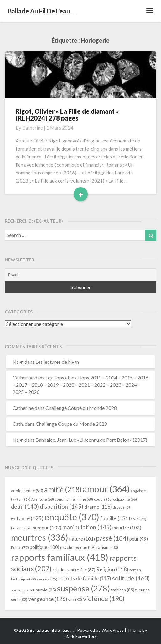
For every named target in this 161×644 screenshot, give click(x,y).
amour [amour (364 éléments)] (106, 489)
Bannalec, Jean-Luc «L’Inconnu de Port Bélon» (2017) (91, 440)
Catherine (33, 128)
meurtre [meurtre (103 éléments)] (127, 528)
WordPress (113, 630)
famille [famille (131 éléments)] (115, 518)
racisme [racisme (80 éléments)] (107, 547)
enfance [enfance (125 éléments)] (27, 518)
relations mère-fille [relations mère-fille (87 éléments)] (74, 570)
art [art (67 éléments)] (25, 499)
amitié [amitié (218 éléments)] (63, 489)
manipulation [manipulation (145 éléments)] (87, 527)
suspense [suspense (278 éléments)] (83, 588)
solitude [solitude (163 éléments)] (131, 578)
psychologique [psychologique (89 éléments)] (78, 547)
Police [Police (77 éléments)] (20, 547)
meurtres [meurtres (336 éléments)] (40, 537)
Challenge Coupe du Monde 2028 (81, 408)
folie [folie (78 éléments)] (139, 519)
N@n (18, 362)
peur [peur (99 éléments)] (139, 539)
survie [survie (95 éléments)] (46, 590)
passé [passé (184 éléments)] (112, 538)
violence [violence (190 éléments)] (104, 599)
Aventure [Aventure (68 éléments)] (43, 499)
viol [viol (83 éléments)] (75, 600)
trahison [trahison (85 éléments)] (123, 590)
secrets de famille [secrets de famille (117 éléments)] (85, 578)
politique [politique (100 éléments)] (44, 547)
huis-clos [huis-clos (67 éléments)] (21, 528)
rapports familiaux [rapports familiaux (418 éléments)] (60, 557)
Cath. (18, 424)
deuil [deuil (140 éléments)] (25, 507)
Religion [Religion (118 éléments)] (112, 569)
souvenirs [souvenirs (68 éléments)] (23, 590)
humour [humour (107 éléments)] (47, 528)
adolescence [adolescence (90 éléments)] (27, 490)
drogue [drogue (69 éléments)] (122, 507)
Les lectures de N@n (57, 362)
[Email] (80, 275)
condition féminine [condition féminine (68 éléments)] (74, 499)
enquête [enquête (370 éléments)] (72, 517)
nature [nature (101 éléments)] (82, 539)
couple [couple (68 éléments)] (103, 499)
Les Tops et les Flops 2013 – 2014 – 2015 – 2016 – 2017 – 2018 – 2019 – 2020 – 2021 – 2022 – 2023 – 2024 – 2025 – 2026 (80, 385)
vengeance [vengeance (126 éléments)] (48, 599)
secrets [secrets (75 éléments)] (47, 579)
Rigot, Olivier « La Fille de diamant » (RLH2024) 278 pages (67, 115)
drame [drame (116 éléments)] (98, 507)
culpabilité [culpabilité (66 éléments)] (125, 499)
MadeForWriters (81, 636)
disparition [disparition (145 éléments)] (62, 507)
